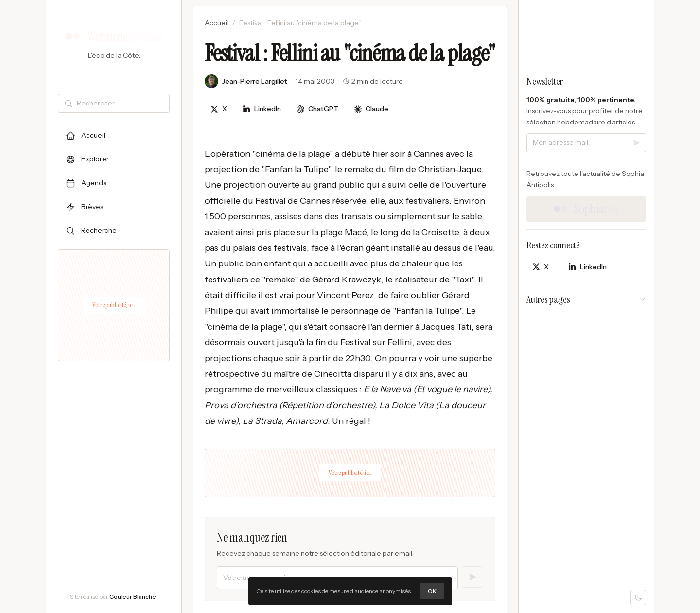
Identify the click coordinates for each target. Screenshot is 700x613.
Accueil (217, 23)
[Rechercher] (121, 103)
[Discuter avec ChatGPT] (317, 109)
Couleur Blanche (133, 597)
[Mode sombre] (638, 597)
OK (432, 591)
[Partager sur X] (219, 109)
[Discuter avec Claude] (371, 109)
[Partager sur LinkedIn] (262, 109)
